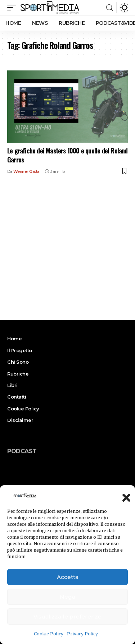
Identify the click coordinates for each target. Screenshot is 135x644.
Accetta (68, 577)
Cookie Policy (49, 634)
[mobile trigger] (13, 8)
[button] (124, 496)
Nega (67, 597)
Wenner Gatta (26, 171)
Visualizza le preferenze (67, 617)
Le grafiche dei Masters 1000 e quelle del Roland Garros (67, 155)
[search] (109, 8)
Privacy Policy (82, 634)
